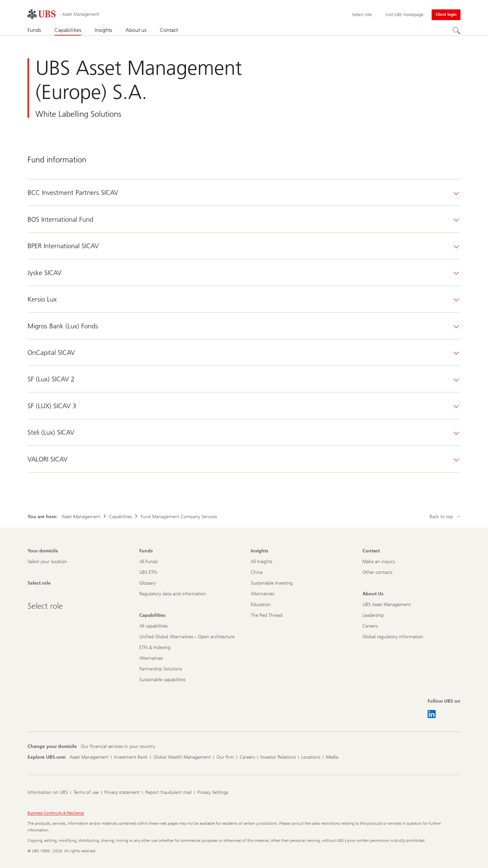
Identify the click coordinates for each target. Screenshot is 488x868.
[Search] (456, 31)
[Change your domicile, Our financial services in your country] (118, 747)
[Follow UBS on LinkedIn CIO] (432, 714)
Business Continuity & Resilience (56, 813)
